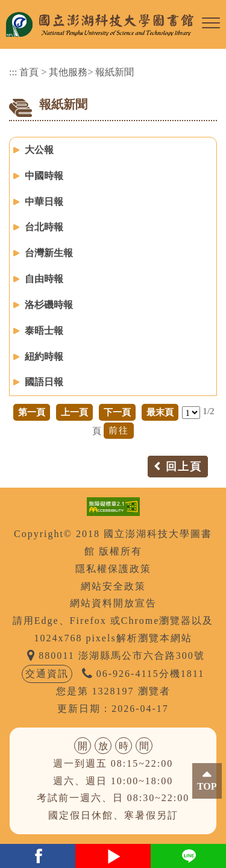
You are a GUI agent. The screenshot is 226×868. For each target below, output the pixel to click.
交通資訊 (47, 674)
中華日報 (44, 202)
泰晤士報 (44, 331)
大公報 (39, 150)
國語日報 (44, 382)
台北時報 (44, 227)
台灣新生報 (49, 253)
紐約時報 (44, 357)
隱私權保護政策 (113, 569)
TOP (207, 786)
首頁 (29, 72)
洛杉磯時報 (49, 305)
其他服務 (68, 72)
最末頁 (160, 412)
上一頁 (74, 412)
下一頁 (117, 412)
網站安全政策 (113, 586)
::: (13, 72)
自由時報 (44, 279)
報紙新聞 (115, 72)
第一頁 (32, 412)
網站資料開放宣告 (113, 603)
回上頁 (184, 467)
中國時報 (44, 176)
